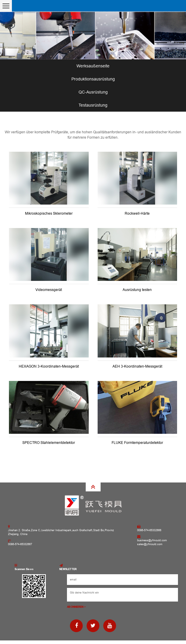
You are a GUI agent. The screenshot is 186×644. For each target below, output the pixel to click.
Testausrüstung (93, 105)
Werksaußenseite (93, 66)
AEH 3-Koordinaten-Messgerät (137, 366)
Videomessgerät (49, 290)
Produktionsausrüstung (93, 79)
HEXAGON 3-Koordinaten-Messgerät (49, 366)
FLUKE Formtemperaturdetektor (137, 443)
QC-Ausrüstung (93, 92)
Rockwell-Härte (137, 213)
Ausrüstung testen (137, 290)
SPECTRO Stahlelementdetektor (49, 443)
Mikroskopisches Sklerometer (49, 213)
